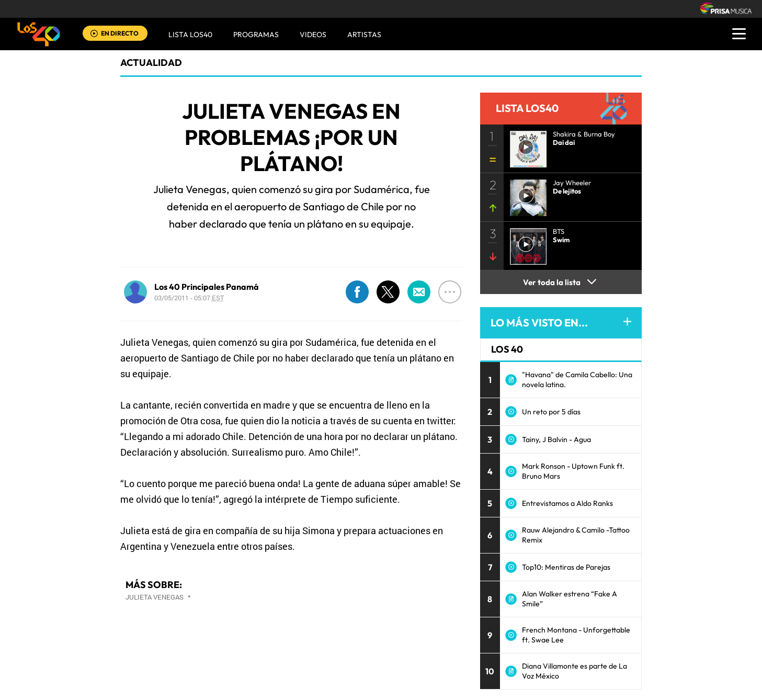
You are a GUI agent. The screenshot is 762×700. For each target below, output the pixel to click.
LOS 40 (507, 349)
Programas (256, 35)
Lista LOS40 (190, 35)
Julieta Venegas (155, 597)
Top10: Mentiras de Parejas (566, 567)
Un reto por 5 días (551, 412)
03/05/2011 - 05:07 (189, 298)
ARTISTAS (364, 35)
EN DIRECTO (120, 33)
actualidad (151, 63)
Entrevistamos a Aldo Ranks (567, 503)
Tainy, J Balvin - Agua (556, 439)
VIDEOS (313, 35)
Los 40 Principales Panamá (207, 287)
